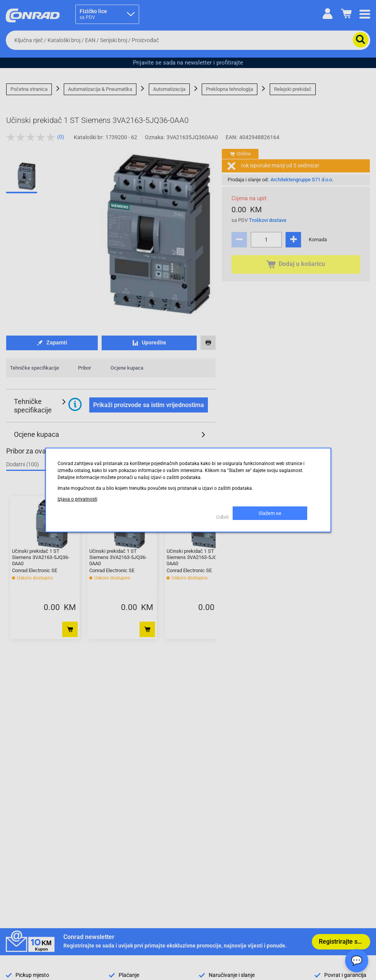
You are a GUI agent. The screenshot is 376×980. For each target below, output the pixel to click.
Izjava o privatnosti (77, 499)
